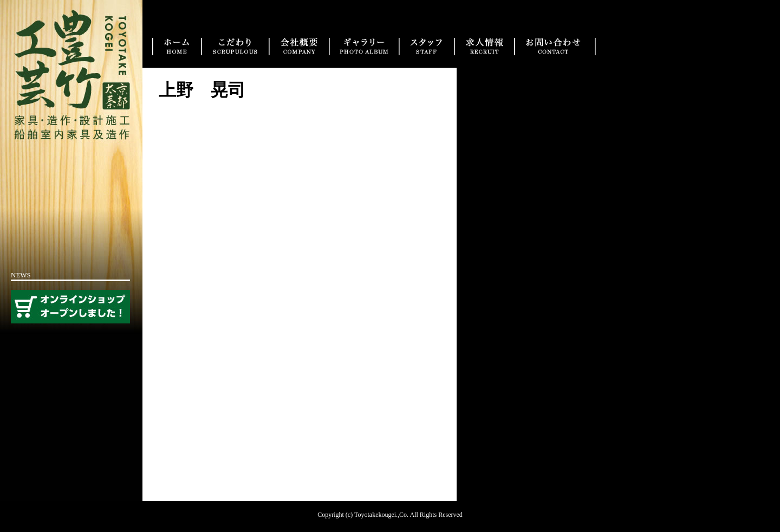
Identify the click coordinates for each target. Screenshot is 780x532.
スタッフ (426, 47)
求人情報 (484, 47)
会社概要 (299, 47)
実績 (364, 47)
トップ (177, 47)
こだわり (235, 47)
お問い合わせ (555, 47)
